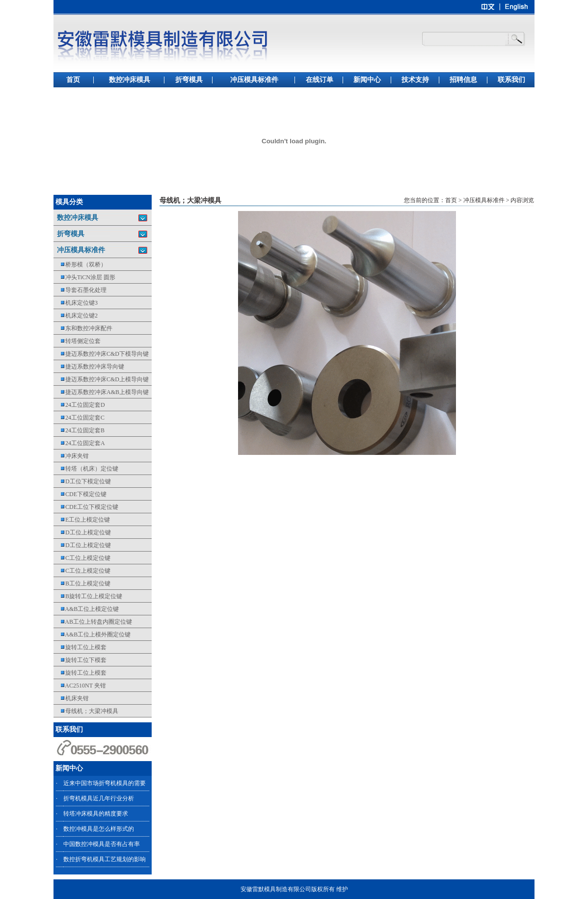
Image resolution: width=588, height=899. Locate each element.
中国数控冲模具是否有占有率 (102, 844)
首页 (73, 80)
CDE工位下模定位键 (86, 507)
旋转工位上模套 (80, 647)
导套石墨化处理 (80, 290)
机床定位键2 (76, 316)
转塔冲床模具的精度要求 (96, 814)
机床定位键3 (76, 303)
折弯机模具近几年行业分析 (99, 798)
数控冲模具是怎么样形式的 (99, 829)
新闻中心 (367, 80)
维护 (342, 889)
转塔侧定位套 (77, 341)
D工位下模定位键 (82, 481)
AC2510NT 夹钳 (80, 686)
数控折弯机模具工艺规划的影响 (105, 859)
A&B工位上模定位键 (86, 609)
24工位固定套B (79, 430)
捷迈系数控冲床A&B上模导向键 (101, 392)
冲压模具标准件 (254, 80)
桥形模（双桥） (80, 264)
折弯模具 (189, 80)
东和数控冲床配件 (83, 328)
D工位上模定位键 (82, 532)
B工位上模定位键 (82, 583)
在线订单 (320, 80)
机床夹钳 (71, 698)
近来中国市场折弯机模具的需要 (105, 783)
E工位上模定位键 (82, 520)
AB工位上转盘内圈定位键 (93, 622)
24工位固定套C (79, 418)
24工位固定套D (79, 405)
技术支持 (415, 80)
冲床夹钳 (71, 456)
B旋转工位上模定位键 (88, 596)
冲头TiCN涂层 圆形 (84, 277)
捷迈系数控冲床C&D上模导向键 (101, 379)
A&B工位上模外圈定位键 (92, 635)
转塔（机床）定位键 (86, 469)
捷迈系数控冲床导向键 (89, 367)
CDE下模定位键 (80, 494)
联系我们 (511, 80)
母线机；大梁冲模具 (86, 711)
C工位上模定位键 (82, 558)
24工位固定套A (79, 443)
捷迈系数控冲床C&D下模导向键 (101, 354)
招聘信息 (463, 80)
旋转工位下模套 (80, 660)
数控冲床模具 (130, 80)
